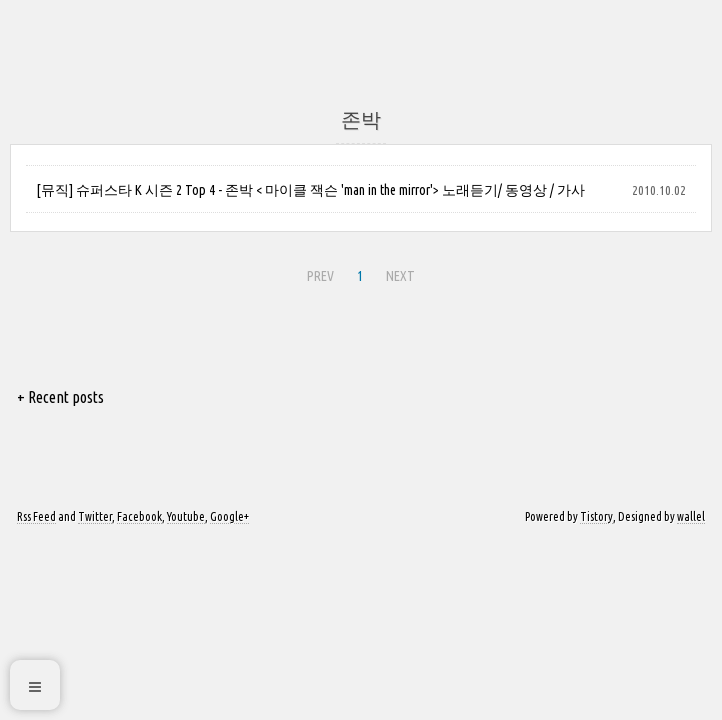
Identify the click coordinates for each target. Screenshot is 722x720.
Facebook (139, 516)
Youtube (186, 516)
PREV (318, 273)
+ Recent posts (60, 397)
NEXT (398, 273)
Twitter (95, 516)
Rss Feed (36, 516)
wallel (691, 516)
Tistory (596, 516)
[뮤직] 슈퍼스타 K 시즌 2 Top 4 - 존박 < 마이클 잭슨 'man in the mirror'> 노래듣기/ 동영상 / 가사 (310, 190)
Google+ (229, 516)
